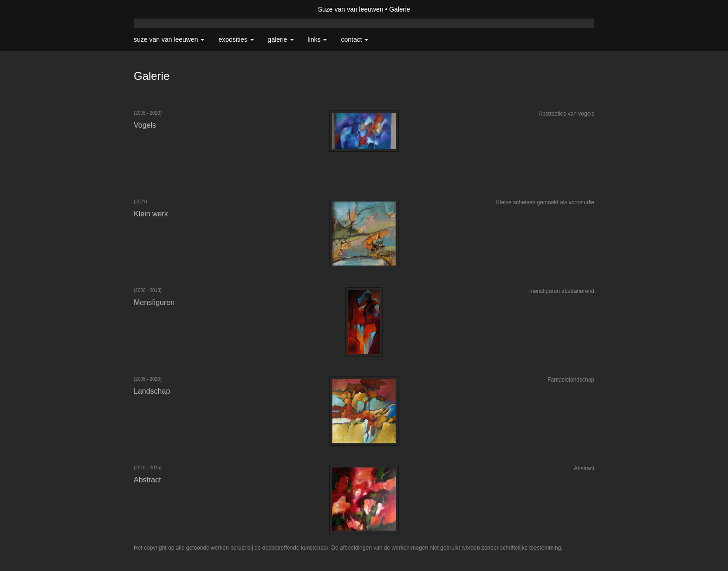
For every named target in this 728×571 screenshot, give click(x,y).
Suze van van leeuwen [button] (169, 39)
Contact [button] (354, 39)
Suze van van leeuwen (351, 9)
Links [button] (318, 39)
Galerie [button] (281, 39)
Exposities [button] (236, 39)
